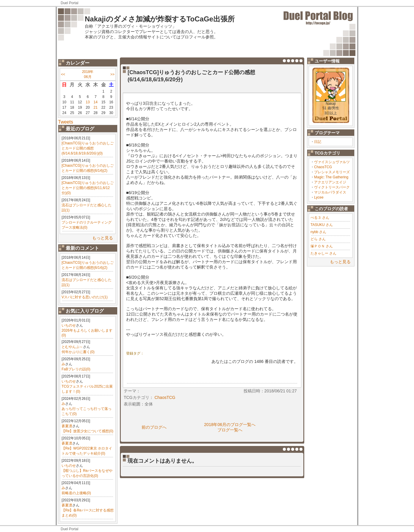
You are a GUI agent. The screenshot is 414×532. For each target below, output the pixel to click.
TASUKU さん (322, 225)
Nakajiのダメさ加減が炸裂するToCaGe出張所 (160, 19)
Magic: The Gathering (331, 177)
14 (96, 102)
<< (63, 74)
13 (88, 102)
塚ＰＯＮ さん (322, 246)
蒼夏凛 (67, 426)
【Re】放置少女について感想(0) (87, 431)
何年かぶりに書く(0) (78, 352)
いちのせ (69, 325)
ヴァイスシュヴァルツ (332, 162)
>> (112, 74)
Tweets (66, 122)
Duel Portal (69, 3)
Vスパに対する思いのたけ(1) (85, 297)
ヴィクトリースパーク (332, 187)
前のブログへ (154, 427)
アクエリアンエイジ (330, 182)
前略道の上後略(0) (76, 493)
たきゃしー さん (323, 253)
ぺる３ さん (320, 218)
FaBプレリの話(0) (76, 369)
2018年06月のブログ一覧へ (230, 425)
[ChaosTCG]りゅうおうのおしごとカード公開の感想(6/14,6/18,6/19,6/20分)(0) (88, 148)
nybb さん (318, 232)
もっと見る (103, 238)
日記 (318, 142)
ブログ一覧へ (230, 430)
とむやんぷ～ (72, 347)
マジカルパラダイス (330, 192)
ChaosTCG (323, 167)
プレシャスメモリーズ (332, 172)
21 (96, 107)
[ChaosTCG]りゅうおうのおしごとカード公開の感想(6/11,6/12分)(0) (88, 188)
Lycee (319, 197)
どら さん (318, 239)
